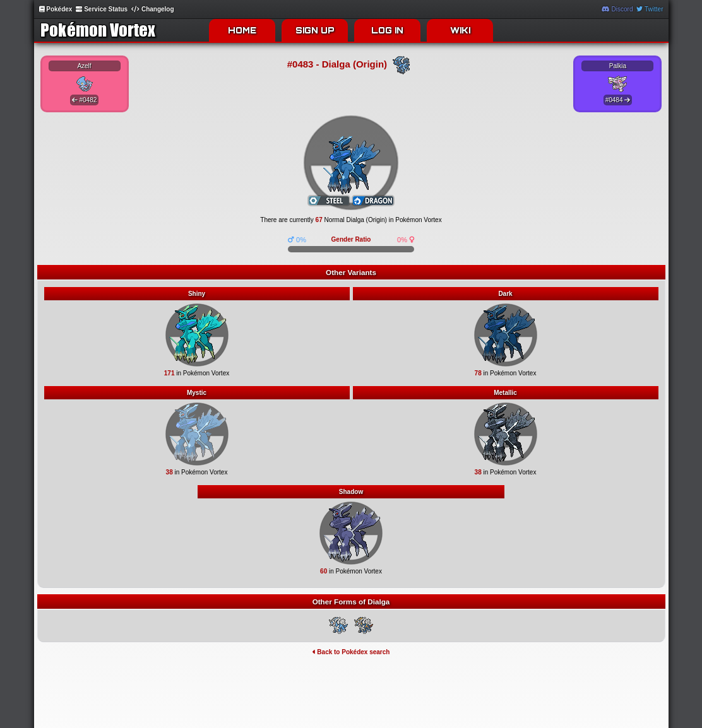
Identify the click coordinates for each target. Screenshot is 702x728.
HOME (242, 30)
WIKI (460, 30)
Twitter (650, 9)
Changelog (152, 9)
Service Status (102, 9)
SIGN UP (315, 30)
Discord (617, 9)
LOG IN (387, 30)
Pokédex (56, 9)
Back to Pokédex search (351, 652)
